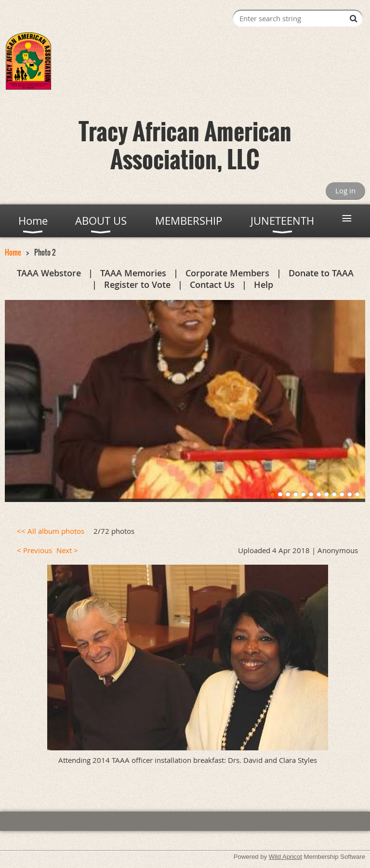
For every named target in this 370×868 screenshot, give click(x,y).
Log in (345, 190)
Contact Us (212, 285)
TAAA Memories (133, 273)
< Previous (34, 550)
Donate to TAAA (321, 273)
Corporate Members (227, 273)
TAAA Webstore (49, 273)
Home (13, 252)
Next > (67, 550)
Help (264, 285)
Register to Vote (137, 285)
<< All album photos (51, 531)
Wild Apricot (285, 857)
